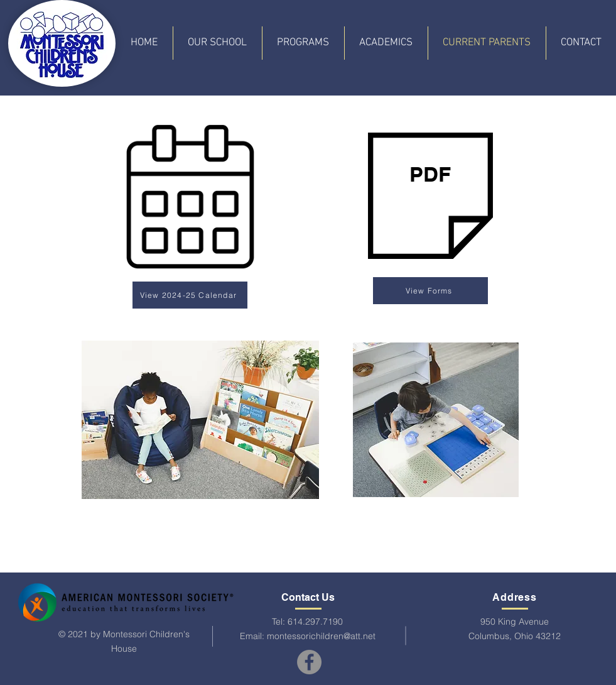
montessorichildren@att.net (321, 636)
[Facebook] (309, 662)
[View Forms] (430, 291)
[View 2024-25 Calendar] (190, 295)
